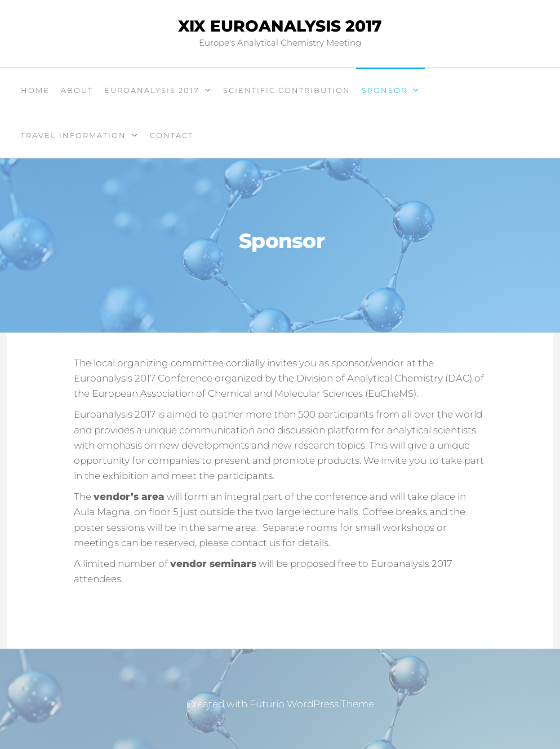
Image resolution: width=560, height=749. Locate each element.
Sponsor (385, 90)
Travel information (74, 135)
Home (35, 90)
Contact (172, 135)
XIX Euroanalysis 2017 (280, 26)
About (77, 90)
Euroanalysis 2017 (152, 90)
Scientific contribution (287, 90)
